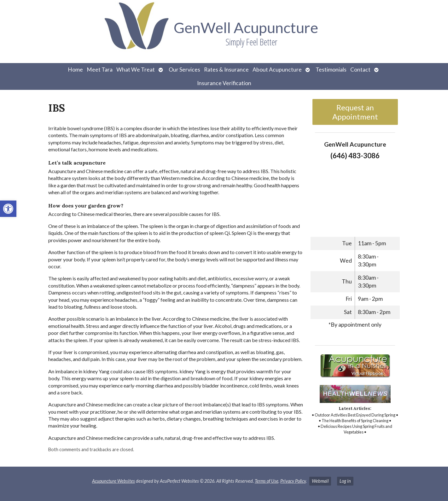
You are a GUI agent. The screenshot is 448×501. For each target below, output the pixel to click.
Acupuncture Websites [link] (113, 481)
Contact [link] (360, 70)
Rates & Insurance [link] (226, 70)
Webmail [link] (320, 481)
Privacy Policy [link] (293, 481)
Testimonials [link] (331, 70)
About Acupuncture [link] (277, 70)
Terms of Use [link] (267, 481)
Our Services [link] (184, 70)
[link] (8, 209)
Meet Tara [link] (100, 70)
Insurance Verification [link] (224, 83)
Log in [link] (345, 481)
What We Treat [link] (136, 70)
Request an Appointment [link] (355, 112)
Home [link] (75, 70)
